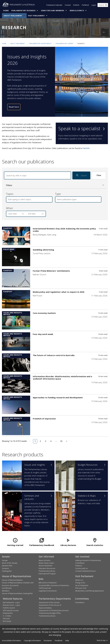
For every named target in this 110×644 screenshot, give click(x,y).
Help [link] (67, 640)
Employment (8, 613)
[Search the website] (103, 5)
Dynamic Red (7, 566)
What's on (79, 580)
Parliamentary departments (40, 43)
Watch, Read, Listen (46, 563)
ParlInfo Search (9, 608)
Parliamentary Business (23, 11)
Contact (68, 5)
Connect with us (82, 568)
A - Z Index (7, 616)
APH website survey (11, 610)
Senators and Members (53, 11)
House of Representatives (12, 580)
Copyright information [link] (32, 640)
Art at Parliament (82, 585)
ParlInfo (76, 5)
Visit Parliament (36, 16)
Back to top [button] (102, 640)
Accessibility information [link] (11, 640)
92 (61, 441)
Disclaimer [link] (48, 640)
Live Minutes (7, 588)
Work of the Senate (10, 563)
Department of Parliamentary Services (54, 610)
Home (6, 11)
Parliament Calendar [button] (54, 5)
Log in (94, 5)
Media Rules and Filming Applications (90, 591)
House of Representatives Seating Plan (17, 593)
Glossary (6, 618)
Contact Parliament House (85, 571)
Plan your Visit (81, 588)
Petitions (79, 566)
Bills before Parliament (48, 583)
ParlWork (85, 5)
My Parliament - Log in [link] (11, 602)
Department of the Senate (49, 602)
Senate (5, 560)
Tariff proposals (45, 588)
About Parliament (13, 16)
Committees (80, 602)
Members (6, 591)
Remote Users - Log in (11, 605)
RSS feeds (7, 621)
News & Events (77, 11)
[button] (55, 185)
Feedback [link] (59, 640)
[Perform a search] (106, 5)
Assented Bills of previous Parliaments (54, 585)
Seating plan (7, 571)
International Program (47, 574)
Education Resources (47, 568)
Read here (14, 107)
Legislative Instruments (48, 591)
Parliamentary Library (65, 43)
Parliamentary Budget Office (50, 613)
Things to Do (80, 583)
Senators (6, 568)
